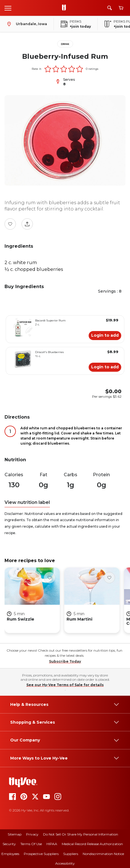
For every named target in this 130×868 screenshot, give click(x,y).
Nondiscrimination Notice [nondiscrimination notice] (103, 854)
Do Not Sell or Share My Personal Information (81, 834)
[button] (48, 69)
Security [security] (9, 844)
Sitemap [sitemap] (15, 834)
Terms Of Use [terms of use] (31, 844)
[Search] (110, 8)
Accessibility (65, 863)
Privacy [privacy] (32, 834)
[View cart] (121, 8)
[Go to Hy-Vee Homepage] (65, 8)
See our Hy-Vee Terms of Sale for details (65, 685)
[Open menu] (8, 8)
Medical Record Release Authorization (92, 844)
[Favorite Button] (10, 224)
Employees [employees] (10, 854)
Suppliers (71, 854)
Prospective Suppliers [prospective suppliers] (41, 854)
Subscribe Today (65, 661)
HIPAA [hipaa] (52, 844)
